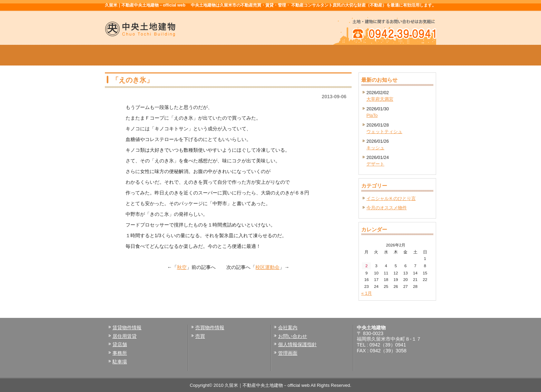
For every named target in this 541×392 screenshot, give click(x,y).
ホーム (138, 55)
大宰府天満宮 (380, 99)
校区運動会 (267, 267)
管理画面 (288, 353)
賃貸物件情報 (204, 55)
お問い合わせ (293, 336)
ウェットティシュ (384, 132)
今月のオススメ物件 (387, 208)
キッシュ (375, 148)
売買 (200, 336)
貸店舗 (120, 344)
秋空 (182, 267)
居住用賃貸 (125, 336)
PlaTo (372, 115)
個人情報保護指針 (297, 344)
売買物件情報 (270, 55)
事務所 (120, 353)
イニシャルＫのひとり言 (391, 198)
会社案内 (337, 55)
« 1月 (367, 293)
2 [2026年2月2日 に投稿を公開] (367, 266)
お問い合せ (403, 55)
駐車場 (120, 362)
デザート (375, 164)
